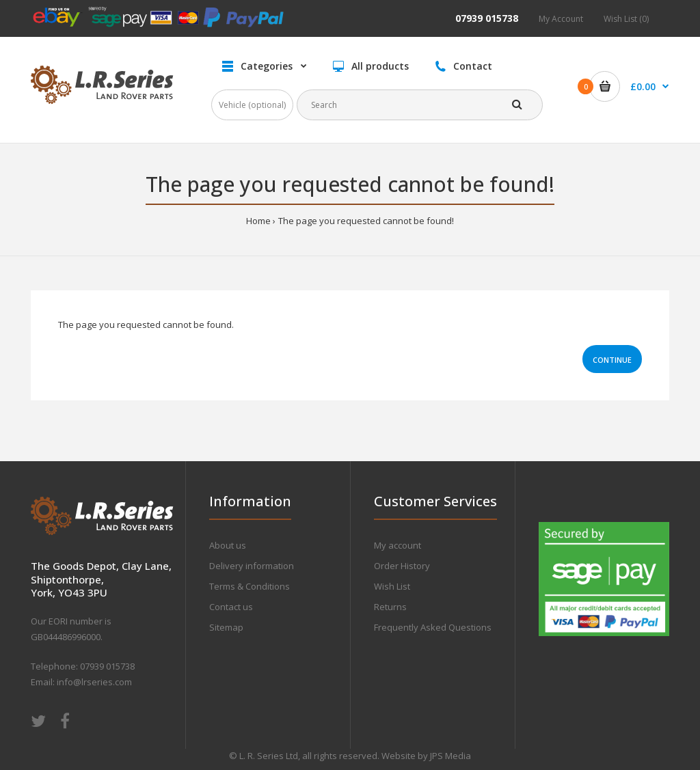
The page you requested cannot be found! (366, 221)
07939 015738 (487, 18)
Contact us (231, 607)
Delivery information (252, 566)
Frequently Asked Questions (433, 627)
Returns (390, 607)
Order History (402, 566)
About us (228, 545)
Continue (612, 360)
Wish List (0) (626, 19)
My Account (561, 19)
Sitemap (226, 627)
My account (398, 545)
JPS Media (450, 756)
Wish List (392, 586)
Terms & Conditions (250, 586)
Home (258, 221)
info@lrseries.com (94, 682)
